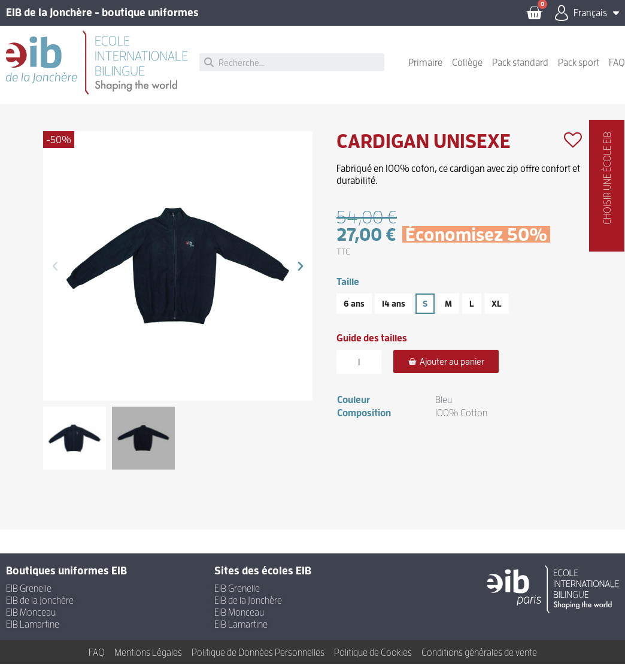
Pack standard (520, 70)
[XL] (497, 311)
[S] (425, 311)
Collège (467, 70)
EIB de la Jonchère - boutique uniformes (102, 16)
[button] (55, 274)
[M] (448, 311)
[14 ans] (394, 311)
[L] (472, 311)
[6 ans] (354, 311)
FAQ (617, 70)
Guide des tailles (372, 346)
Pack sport (579, 70)
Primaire (425, 70)
